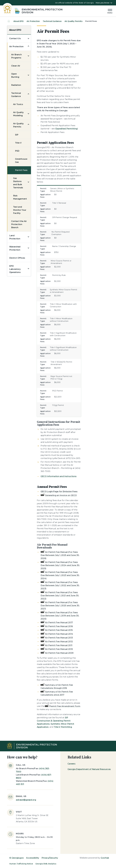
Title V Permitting (63, 727)
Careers (71, 764)
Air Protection (33, 21)
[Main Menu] (110, 11)
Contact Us (15, 38)
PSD (17, 151)
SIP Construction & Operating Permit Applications (54, 721)
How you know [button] (103, 3)
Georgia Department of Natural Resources (89, 769)
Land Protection (15, 237)
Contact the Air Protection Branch (19, 224)
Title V (18, 143)
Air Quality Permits (73, 21)
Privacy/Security (50, 858)
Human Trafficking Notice (21, 864)
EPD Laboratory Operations (15, 269)
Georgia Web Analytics (46, 864)
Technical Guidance (52, 21)
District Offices (17, 258)
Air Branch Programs (16, 56)
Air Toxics (18, 104)
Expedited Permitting (66, 129)
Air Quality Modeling (18, 114)
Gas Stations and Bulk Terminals (18, 183)
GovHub (105, 858)
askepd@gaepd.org (26, 800)
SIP (17, 135)
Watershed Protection (15, 248)
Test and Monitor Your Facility (20, 210)
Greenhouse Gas (21, 161)
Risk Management (20, 197)
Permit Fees (21, 170)
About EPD (18, 21)
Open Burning (15, 75)
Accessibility (33, 858)
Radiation (16, 85)
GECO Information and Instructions (59, 476)
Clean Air (16, 66)
